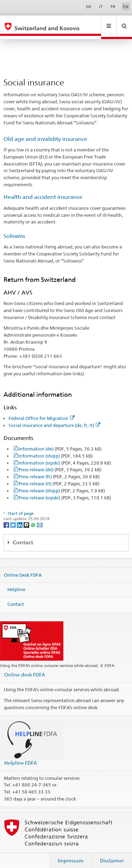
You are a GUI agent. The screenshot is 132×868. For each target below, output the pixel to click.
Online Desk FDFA (23, 568)
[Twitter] (14, 518)
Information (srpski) (65, 456)
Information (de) (60, 442)
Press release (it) (59, 477)
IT (101, 7)
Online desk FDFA (25, 668)
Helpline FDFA (21, 756)
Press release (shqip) (62, 484)
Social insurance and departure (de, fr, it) (54, 419)
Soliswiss (14, 229)
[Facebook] (7, 518)
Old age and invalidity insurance (45, 132)
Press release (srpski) (65, 491)
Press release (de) (60, 463)
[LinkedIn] (20, 518)
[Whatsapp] (34, 518)
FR (113, 7)
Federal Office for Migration (42, 412)
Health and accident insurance (43, 190)
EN (126, 7)
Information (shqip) (55, 449)
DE (89, 7)
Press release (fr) (59, 470)
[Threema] (27, 518)
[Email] (40, 518)
